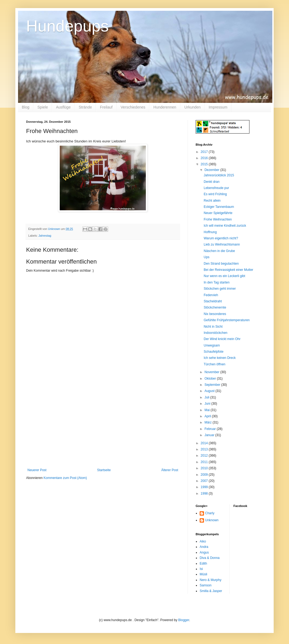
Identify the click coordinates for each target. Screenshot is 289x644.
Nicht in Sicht (213, 327)
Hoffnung (210, 232)
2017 (205, 152)
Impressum (218, 107)
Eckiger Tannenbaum (219, 207)
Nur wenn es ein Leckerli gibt (224, 276)
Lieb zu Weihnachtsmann (222, 244)
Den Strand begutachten (221, 264)
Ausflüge (63, 107)
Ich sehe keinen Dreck (220, 358)
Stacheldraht (213, 301)
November (212, 372)
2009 (205, 475)
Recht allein (212, 201)
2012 (205, 456)
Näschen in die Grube (219, 251)
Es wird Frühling (215, 194)
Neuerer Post (37, 470)
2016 (205, 158)
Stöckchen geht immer (220, 289)
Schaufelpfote (214, 352)
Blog (26, 107)
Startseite (104, 470)
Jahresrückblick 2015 (219, 175)
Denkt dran (212, 182)
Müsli (203, 574)
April (208, 416)
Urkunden (193, 107)
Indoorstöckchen (216, 333)
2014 (205, 443)
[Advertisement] (103, 428)
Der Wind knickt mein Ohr (222, 339)
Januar (210, 435)
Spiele (43, 107)
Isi (201, 569)
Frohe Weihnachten (218, 219)
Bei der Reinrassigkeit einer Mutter (228, 270)
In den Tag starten (217, 282)
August (210, 391)
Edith (203, 563)
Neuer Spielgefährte (218, 213)
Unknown (212, 520)
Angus (204, 552)
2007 (205, 481)
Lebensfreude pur (216, 188)
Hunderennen (165, 107)
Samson (206, 585)
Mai (208, 410)
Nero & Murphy (211, 580)
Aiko (203, 541)
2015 (205, 164)
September (213, 385)
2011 (205, 462)
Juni (208, 404)
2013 (205, 449)
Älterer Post (170, 470)
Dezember (212, 170)
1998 (205, 493)
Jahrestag (45, 236)
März (209, 422)
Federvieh (211, 295)
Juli (207, 397)
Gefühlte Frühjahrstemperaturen (227, 320)
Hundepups (67, 26)
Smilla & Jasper (211, 591)
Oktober (211, 379)
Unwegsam (212, 345)
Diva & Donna (210, 558)
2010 (205, 468)
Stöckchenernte (215, 307)
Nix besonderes (215, 314)
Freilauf (106, 107)
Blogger (184, 620)
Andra (204, 547)
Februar (211, 429)
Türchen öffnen (215, 364)
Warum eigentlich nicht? (221, 238)
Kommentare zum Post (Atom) (65, 478)
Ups (207, 257)
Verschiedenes (133, 107)
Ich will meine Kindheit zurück (225, 226)
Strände (85, 107)
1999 (205, 487)
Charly (210, 513)
